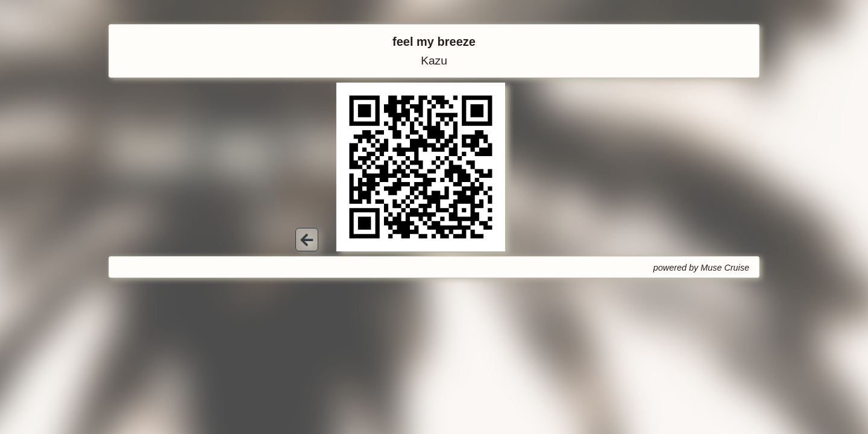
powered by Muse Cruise (701, 268)
